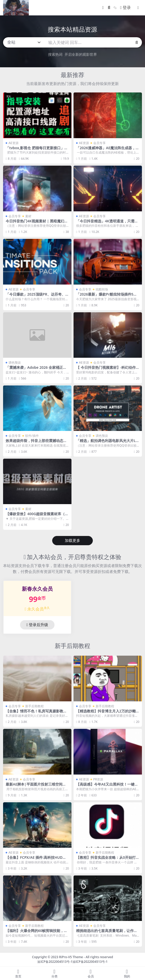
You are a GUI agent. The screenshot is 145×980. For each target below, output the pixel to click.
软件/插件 (32, 436)
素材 (28, 216)
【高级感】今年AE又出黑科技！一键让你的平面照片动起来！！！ (107, 786)
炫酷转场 (102, 289)
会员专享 (99, 143)
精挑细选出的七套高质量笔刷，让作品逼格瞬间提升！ (107, 933)
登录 (125, 8)
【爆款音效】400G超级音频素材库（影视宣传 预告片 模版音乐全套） (37, 516)
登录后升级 (37, 625)
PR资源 (98, 779)
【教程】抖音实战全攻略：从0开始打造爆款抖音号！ (108, 860)
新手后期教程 (72, 646)
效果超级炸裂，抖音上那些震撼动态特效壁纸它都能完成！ (36, 443)
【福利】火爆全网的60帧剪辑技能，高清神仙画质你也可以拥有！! (37, 933)
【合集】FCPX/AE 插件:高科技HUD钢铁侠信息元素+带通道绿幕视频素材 (36, 860)
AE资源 (13, 143)
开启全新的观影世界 (81, 54)
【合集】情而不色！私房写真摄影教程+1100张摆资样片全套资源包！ (37, 713)
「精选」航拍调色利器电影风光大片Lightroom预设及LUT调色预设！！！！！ (108, 443)
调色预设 (15, 362)
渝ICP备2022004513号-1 (55, 962)
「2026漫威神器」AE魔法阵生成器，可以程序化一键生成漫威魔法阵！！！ (108, 150)
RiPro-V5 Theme (71, 957)
